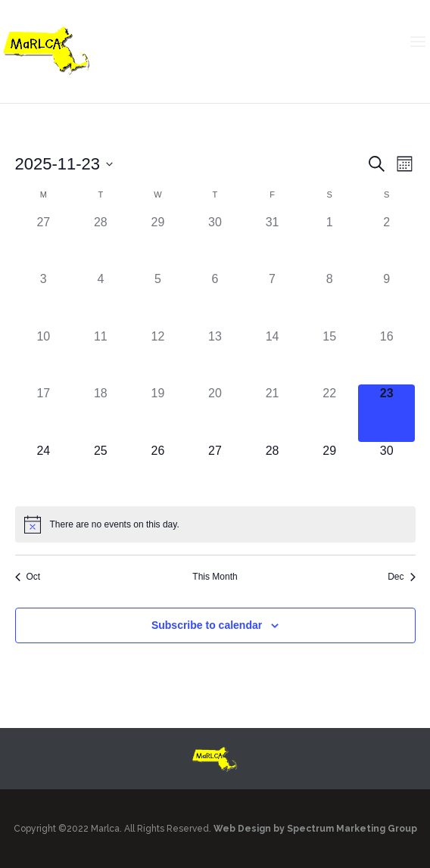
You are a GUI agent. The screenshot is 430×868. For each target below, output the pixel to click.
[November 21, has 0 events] (273, 413)
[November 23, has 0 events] (387, 413)
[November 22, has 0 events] (329, 413)
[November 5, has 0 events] (158, 299)
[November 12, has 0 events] (158, 356)
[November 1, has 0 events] (329, 242)
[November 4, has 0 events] (101, 299)
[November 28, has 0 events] (273, 471)
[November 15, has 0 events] (329, 356)
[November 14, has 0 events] (273, 356)
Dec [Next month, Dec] (401, 577)
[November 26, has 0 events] (158, 471)
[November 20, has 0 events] (215, 413)
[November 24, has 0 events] (44, 471)
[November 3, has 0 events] (44, 299)
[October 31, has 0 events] (273, 242)
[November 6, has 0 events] (215, 299)
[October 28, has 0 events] (101, 242)
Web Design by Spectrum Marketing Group (315, 829)
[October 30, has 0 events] (215, 242)
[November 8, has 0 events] (329, 299)
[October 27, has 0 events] (44, 242)
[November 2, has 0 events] (387, 242)
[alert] (215, 524)
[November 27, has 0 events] (215, 471)
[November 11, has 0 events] (101, 356)
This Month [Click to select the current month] (215, 577)
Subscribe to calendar (207, 625)
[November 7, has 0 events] (273, 299)
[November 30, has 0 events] (387, 471)
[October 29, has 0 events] (158, 242)
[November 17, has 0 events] (44, 413)
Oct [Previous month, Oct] (28, 577)
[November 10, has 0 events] (44, 356)
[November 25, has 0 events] (101, 471)
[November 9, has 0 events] (387, 299)
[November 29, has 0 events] (329, 471)
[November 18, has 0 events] (101, 413)
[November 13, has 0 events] (215, 356)
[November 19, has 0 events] (158, 413)
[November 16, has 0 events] (387, 356)
